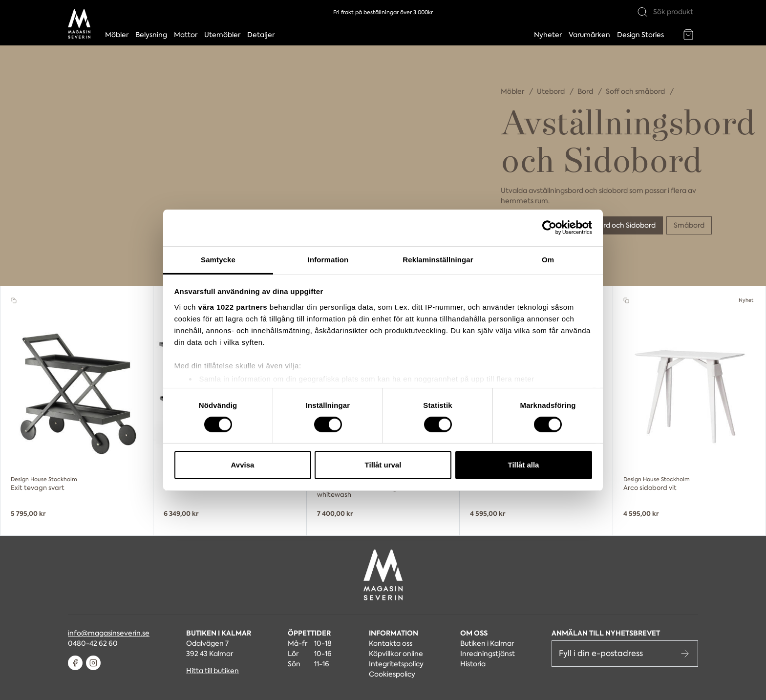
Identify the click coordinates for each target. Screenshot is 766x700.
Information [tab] (328, 259)
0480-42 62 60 (93, 643)
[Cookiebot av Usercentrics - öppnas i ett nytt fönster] (549, 228)
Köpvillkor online (396, 654)
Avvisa (243, 465)
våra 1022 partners (233, 307)
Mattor (186, 35)
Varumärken (589, 35)
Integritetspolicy (396, 664)
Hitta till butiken (213, 671)
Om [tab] (548, 259)
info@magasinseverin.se (109, 633)
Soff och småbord (636, 91)
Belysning (151, 35)
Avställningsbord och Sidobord (606, 225)
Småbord (689, 225)
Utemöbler (222, 35)
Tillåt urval (383, 465)
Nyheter (548, 35)
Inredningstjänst (488, 654)
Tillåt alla (524, 465)
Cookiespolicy (392, 674)
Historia (473, 664)
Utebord (552, 91)
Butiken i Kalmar (487, 643)
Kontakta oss (391, 643)
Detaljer (261, 35)
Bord (586, 91)
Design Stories (640, 35)
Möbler (117, 35)
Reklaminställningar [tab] (438, 259)
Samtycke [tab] (218, 259)
